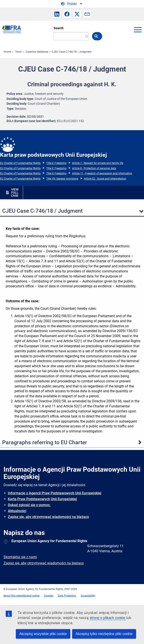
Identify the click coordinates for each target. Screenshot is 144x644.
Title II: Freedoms (56, 163)
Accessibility (88, 596)
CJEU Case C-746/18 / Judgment (72, 52)
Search (59, 28)
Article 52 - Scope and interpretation (105, 179)
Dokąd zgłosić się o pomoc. (29, 505)
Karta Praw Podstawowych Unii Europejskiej (42, 499)
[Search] (71, 36)
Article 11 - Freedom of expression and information (102, 173)
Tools (18, 52)
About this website (14, 596)
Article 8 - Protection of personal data (94, 168)
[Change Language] (72, 4)
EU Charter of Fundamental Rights (20, 163)
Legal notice (32, 596)
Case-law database (37, 52)
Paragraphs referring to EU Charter (45, 442)
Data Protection (67, 596)
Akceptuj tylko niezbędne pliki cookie (104, 634)
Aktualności (17, 511)
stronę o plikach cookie (108, 618)
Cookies (49, 596)
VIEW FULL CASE (15, 192)
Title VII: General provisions (62, 179)
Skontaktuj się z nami (20, 557)
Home (7, 52)
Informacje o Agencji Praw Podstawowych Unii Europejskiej (55, 493)
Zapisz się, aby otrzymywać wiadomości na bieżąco (48, 517)
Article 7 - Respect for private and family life (98, 163)
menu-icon (138, 30)
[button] (57, 14)
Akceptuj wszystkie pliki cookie (43, 634)
